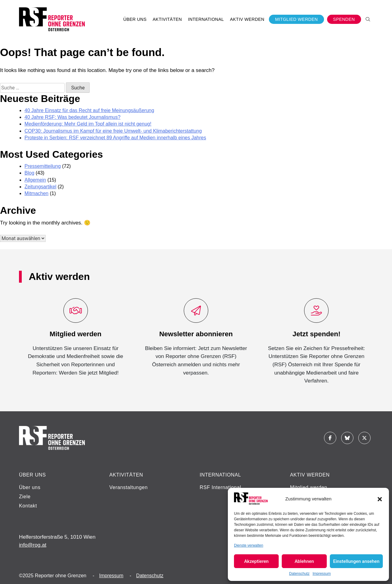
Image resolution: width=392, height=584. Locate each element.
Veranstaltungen (128, 487)
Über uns (30, 487)
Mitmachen (36, 193)
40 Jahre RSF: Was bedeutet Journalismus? (72, 117)
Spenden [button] (344, 19)
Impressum (322, 574)
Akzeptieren (256, 561)
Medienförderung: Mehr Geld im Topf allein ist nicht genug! (88, 124)
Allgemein (35, 180)
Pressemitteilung (43, 166)
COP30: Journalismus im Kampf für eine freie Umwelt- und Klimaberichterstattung (113, 131)
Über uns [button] (135, 19)
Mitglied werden (309, 487)
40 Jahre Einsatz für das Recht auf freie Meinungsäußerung (89, 110)
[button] (380, 499)
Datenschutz (299, 574)
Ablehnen (304, 561)
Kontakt (28, 506)
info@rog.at (33, 545)
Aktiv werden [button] (247, 19)
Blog (29, 173)
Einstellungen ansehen (356, 561)
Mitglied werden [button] (296, 19)
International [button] (206, 19)
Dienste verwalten (249, 545)
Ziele (25, 497)
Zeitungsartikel (40, 187)
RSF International (220, 487)
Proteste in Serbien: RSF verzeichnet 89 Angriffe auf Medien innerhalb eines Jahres (115, 138)
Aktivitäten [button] (167, 19)
